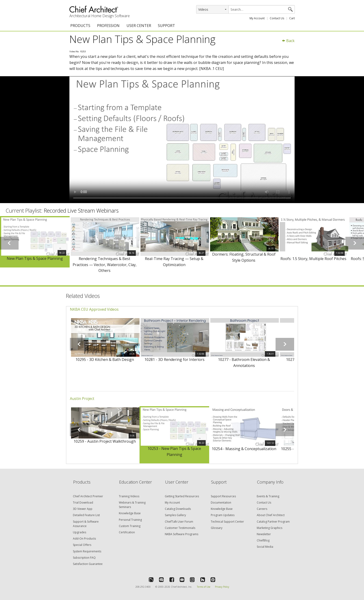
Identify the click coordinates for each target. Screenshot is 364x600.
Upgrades (80, 532)
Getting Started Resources (182, 496)
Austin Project (82, 399)
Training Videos (129, 496)
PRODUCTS (80, 26)
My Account (257, 18)
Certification (127, 532)
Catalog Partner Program (273, 522)
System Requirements (87, 551)
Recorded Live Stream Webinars (81, 211)
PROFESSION (108, 26)
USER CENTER (139, 26)
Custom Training (130, 526)
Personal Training (130, 520)
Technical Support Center (227, 522)
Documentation (221, 503)
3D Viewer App (83, 509)
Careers (262, 509)
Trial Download (83, 503)
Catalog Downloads (178, 509)
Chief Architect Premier (88, 496)
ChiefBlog (263, 540)
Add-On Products (84, 539)
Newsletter (264, 534)
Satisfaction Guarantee (88, 564)
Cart (292, 18)
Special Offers (82, 545)
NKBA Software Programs (182, 534)
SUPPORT (166, 26)
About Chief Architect (271, 515)
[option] (35, 242)
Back (288, 41)
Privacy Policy (222, 587)
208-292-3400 (143, 587)
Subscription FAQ (84, 558)
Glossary (217, 528)
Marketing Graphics (270, 528)
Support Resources (223, 496)
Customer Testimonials (180, 528)
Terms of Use (204, 587)
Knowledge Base (130, 513)
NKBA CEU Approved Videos (94, 309)
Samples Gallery (175, 515)
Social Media (265, 547)
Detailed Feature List (86, 515)
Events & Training (268, 496)
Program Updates (223, 515)
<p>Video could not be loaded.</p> (182, 140)
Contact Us (277, 18)
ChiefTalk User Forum (179, 522)
